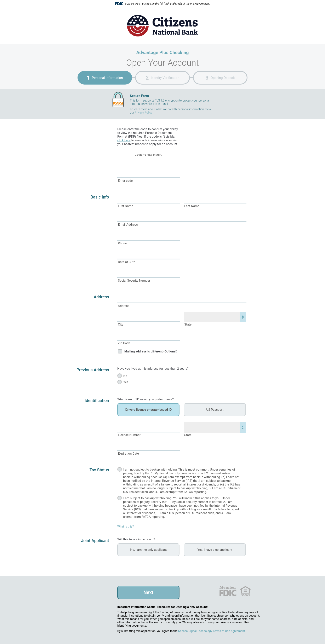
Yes (126, 382)
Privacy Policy (143, 113)
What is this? (126, 527)
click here (124, 140)
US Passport (215, 410)
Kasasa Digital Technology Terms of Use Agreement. (212, 631)
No (125, 376)
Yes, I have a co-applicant (215, 550)
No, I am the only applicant (148, 550)
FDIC (228, 591)
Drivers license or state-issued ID (149, 410)
